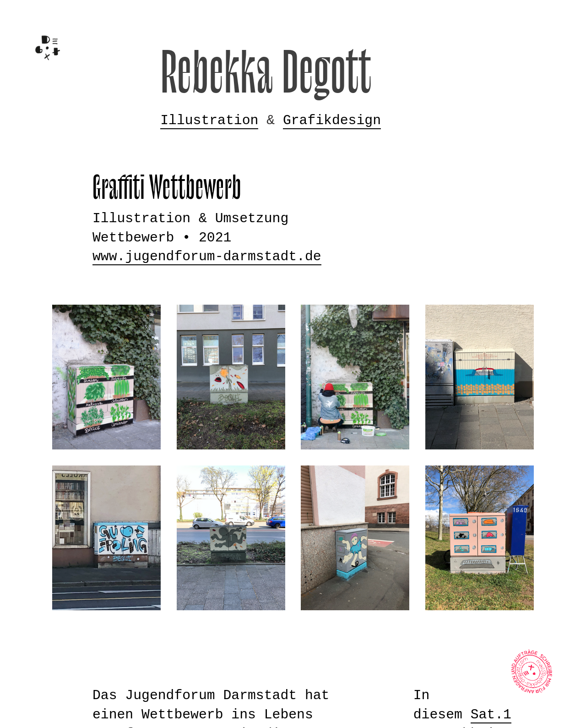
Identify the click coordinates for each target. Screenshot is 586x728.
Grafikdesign (332, 120)
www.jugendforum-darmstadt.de (207, 257)
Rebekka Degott (266, 74)
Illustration (209, 120)
